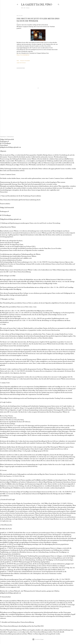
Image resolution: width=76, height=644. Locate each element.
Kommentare (23, 63)
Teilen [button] (18, 61)
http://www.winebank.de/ (23, 55)
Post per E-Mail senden (25, 61)
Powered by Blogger (38, 639)
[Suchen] (59, 4)
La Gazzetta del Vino (37, 4)
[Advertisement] (38, 118)
